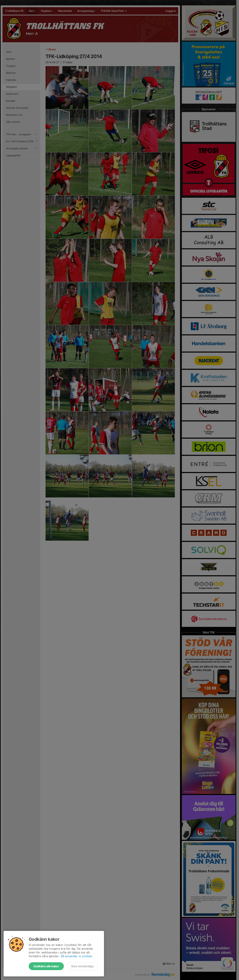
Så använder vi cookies (76, 956)
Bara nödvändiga (82, 966)
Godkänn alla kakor (46, 966)
